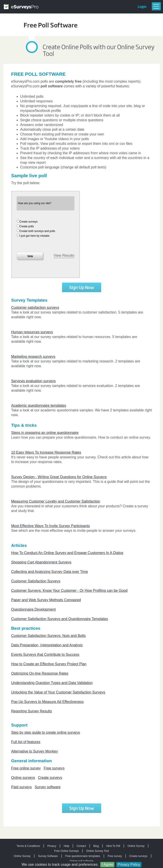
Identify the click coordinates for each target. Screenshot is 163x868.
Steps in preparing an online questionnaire (45, 433)
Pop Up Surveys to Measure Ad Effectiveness (48, 702)
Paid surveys (22, 787)
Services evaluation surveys (33, 381)
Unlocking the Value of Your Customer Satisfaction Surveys (58, 692)
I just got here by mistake (35, 236)
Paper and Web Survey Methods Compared (46, 600)
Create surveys (29, 222)
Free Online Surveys (66, 851)
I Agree (107, 865)
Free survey (115, 856)
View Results (64, 255)
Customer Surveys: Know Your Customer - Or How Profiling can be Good (69, 591)
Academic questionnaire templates (39, 405)
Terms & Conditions (28, 846)
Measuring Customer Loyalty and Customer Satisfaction (56, 501)
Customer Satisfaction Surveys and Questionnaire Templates (60, 619)
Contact (81, 846)
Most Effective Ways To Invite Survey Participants (51, 526)
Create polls (27, 226)
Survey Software (48, 856)
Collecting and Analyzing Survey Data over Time (50, 572)
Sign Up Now (82, 287)
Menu (156, 6)
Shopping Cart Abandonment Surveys (41, 562)
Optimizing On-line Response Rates (40, 673)
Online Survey (136, 846)
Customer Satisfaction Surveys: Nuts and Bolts (49, 636)
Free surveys (54, 768)
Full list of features (26, 742)
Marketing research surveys (33, 357)
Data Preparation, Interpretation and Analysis (47, 645)
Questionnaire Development (33, 609)
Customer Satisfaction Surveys (36, 581)
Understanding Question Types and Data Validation (52, 683)
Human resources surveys (32, 332)
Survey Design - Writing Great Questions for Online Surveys (59, 477)
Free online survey (26, 768)
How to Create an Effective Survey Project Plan (49, 664)
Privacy (52, 846)
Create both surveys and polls (37, 231)
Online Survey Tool (97, 851)
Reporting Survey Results (32, 711)
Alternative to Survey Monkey (35, 751)
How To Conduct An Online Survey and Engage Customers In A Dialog (67, 553)
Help (66, 846)
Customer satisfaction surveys (35, 308)
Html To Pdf (113, 846)
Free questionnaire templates (83, 856)
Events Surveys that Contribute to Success (45, 655)
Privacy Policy (129, 865)
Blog (96, 846)
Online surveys (23, 778)
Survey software (48, 787)
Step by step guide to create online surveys (46, 732)
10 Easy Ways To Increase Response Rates (46, 452)
